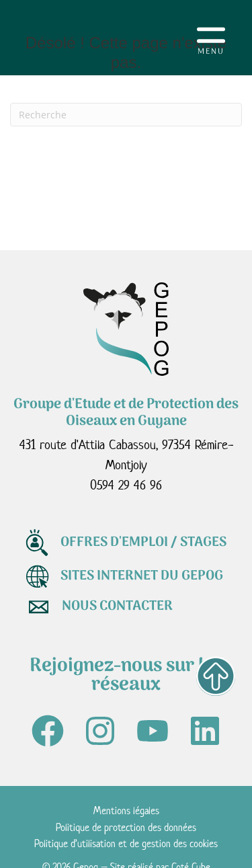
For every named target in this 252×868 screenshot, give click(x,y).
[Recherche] (126, 115)
